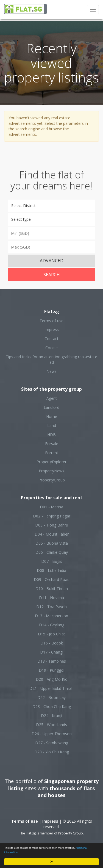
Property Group (71, 833)
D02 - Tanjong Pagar (52, 516)
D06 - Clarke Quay (52, 552)
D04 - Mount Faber (52, 534)
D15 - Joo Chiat (51, 634)
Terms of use (51, 321)
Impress (52, 330)
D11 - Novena (51, 598)
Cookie (51, 348)
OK (52, 862)
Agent (52, 398)
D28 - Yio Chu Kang (52, 752)
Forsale (52, 444)
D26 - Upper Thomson (52, 734)
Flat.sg (31, 833)
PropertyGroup (52, 480)
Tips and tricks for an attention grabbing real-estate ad (51, 359)
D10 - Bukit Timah (52, 589)
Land (52, 425)
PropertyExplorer (51, 462)
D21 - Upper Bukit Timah (51, 688)
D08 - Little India (51, 570)
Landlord (51, 407)
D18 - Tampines (52, 661)
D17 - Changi (52, 652)
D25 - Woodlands (51, 725)
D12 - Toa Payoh (51, 607)
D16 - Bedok (52, 643)
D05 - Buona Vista (52, 543)
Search (52, 275)
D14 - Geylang (52, 625)
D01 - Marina (51, 507)
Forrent (52, 453)
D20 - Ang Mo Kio (52, 679)
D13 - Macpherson (51, 616)
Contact (51, 339)
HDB (51, 435)
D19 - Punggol (51, 670)
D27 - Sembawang (52, 743)
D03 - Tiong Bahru (52, 525)
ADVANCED (52, 261)
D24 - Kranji (51, 716)
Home (52, 416)
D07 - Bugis (52, 561)
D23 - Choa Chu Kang (52, 706)
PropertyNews (51, 471)
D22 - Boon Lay (51, 697)
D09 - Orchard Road (52, 579)
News (51, 371)
